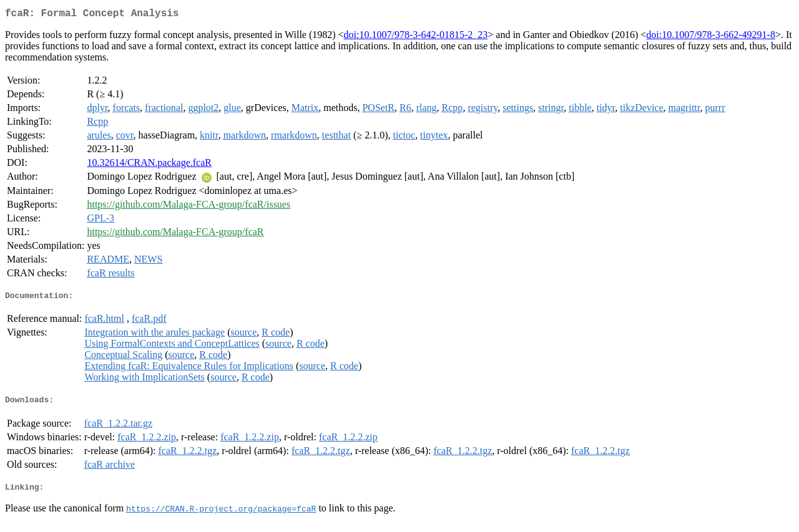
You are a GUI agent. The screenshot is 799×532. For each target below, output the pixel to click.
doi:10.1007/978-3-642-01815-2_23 (416, 37)
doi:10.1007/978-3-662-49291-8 (711, 37)
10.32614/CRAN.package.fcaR (149, 165)
